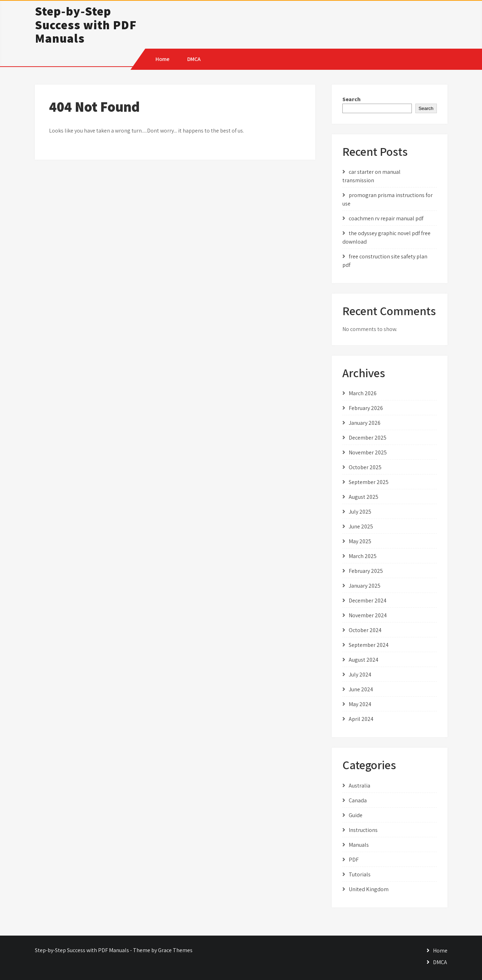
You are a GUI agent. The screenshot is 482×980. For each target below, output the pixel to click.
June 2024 (361, 689)
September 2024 (369, 645)
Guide (356, 815)
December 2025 (368, 438)
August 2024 (364, 660)
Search (352, 99)
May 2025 (360, 541)
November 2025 (368, 452)
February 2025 (366, 571)
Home (163, 59)
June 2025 (361, 526)
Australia (359, 786)
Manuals (359, 845)
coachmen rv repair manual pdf (386, 218)
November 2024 (368, 615)
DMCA (194, 59)
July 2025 (360, 512)
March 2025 (363, 556)
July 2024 (360, 675)
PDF (354, 860)
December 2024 (368, 601)
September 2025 (369, 482)
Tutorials (360, 874)
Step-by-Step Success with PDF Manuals (86, 24)
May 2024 (360, 704)
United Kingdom (369, 889)
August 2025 (364, 497)
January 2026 (365, 423)
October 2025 (365, 467)
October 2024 (365, 630)
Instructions (363, 830)
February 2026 (366, 408)
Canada (358, 800)
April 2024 (361, 719)
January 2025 (365, 586)
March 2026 (363, 393)
